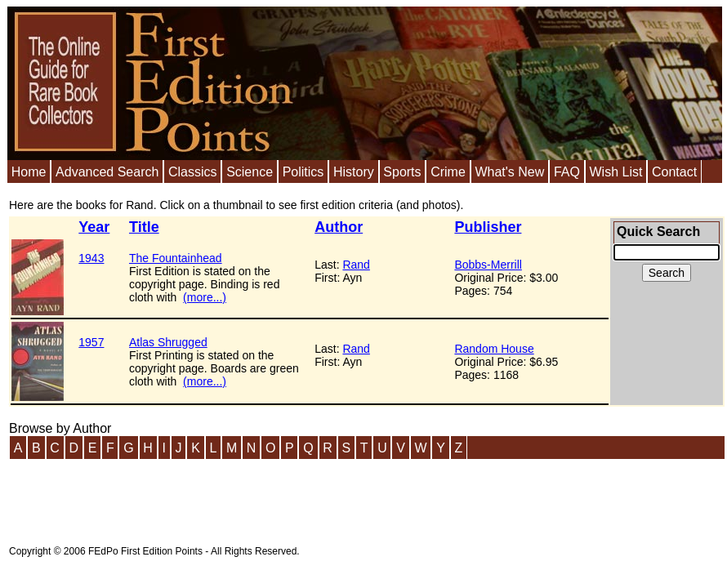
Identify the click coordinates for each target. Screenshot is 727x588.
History (354, 172)
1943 (91, 258)
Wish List (615, 172)
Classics (193, 172)
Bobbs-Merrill (488, 265)
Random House (494, 349)
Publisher (488, 227)
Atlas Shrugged (168, 342)
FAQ (567, 172)
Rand (356, 265)
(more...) (205, 297)
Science (250, 172)
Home (29, 172)
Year (94, 227)
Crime (448, 172)
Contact (674, 172)
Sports (402, 172)
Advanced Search (107, 172)
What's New (509, 172)
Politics (303, 172)
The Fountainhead (176, 258)
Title (144, 227)
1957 (91, 342)
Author (339, 227)
